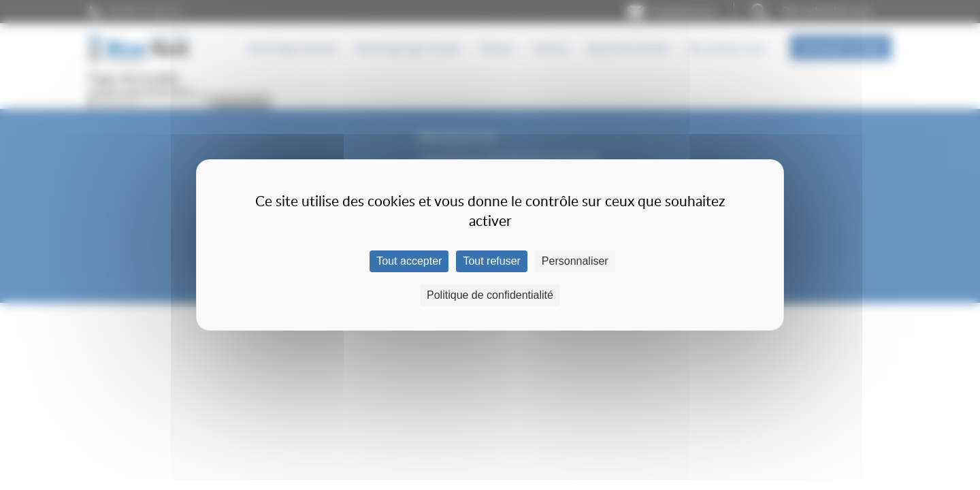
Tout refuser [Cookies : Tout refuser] (491, 261)
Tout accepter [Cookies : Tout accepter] (409, 261)
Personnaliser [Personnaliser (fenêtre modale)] (575, 261)
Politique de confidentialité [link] (490, 295)
